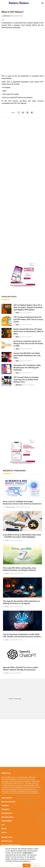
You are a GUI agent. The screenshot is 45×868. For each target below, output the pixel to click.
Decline (35, 865)
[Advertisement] (22, 52)
